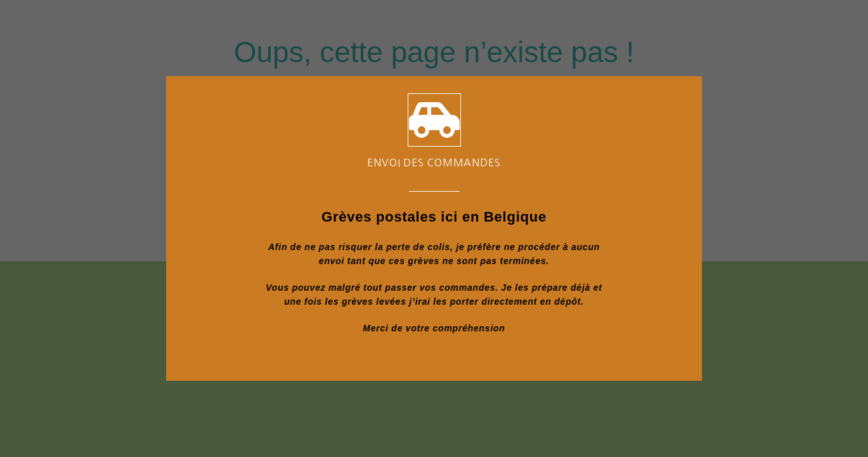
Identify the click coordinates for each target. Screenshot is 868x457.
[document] (434, 228)
